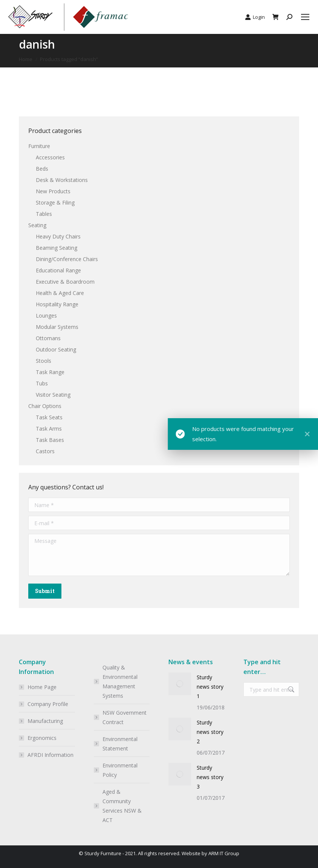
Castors (45, 451)
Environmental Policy (120, 770)
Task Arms (49, 429)
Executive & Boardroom (65, 282)
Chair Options (45, 406)
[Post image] (180, 684)
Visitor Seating (53, 395)
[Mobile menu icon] (305, 17)
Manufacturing (45, 721)
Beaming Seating (57, 248)
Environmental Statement (120, 744)
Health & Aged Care (60, 293)
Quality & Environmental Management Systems (120, 682)
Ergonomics (42, 738)
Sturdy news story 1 (210, 687)
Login (255, 17)
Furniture (39, 146)
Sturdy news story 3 (210, 777)
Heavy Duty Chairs (58, 236)
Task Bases (50, 440)
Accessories (50, 157)
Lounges (46, 316)
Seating (37, 225)
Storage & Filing (55, 202)
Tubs (42, 383)
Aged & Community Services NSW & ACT (122, 806)
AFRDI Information (50, 755)
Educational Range (58, 270)
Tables (44, 214)
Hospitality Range (57, 304)
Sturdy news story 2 (210, 732)
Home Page (42, 687)
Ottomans (48, 338)
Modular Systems (57, 327)
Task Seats (49, 417)
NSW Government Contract (125, 717)
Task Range (50, 372)
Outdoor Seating (56, 349)
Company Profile (48, 704)
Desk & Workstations (62, 180)
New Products (53, 191)
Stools (44, 361)
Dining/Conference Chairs (67, 259)
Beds (42, 169)
